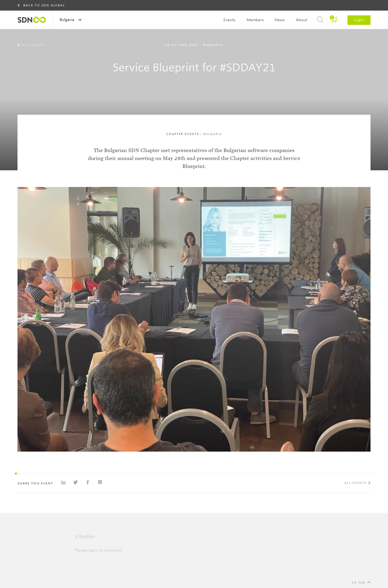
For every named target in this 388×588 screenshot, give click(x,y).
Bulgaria (67, 20)
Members (255, 20)
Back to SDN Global (44, 5)
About (301, 20)
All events (32, 45)
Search (320, 20)
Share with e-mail (100, 482)
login (93, 550)
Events (229, 20)
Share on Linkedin (63, 482)
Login (359, 20)
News (280, 20)
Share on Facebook (88, 482)
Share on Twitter (76, 482)
